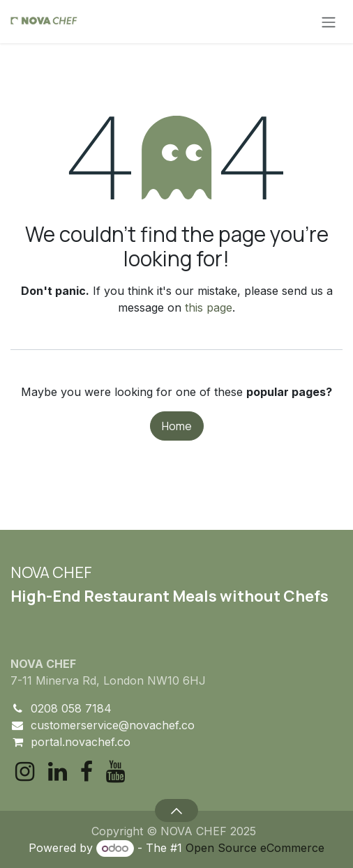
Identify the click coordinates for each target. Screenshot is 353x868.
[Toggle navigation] (329, 22)
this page (209, 307)
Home (177, 426)
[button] (176, 810)
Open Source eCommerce (255, 848)
